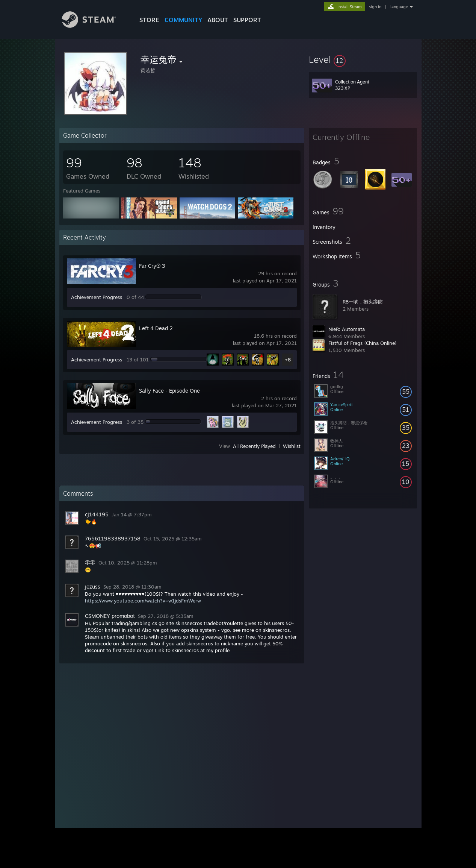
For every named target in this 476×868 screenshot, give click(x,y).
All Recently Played (254, 446)
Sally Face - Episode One (169, 391)
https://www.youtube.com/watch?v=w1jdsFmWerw (143, 601)
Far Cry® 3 (152, 266)
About (218, 20)
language (399, 7)
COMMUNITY (183, 20)
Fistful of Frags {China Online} (363, 343)
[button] (363, 59)
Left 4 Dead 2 (156, 328)
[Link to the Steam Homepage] (95, 26)
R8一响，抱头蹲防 (363, 302)
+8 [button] (288, 360)
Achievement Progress (97, 297)
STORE (149, 20)
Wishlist (292, 446)
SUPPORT (247, 20)
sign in (375, 7)
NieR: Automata (347, 329)
